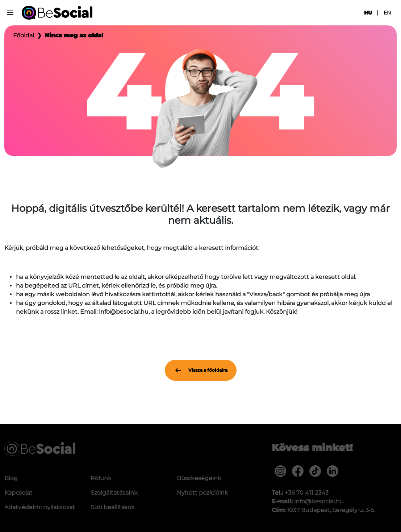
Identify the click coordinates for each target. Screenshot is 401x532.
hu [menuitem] (368, 13)
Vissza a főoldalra (201, 370)
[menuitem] (280, 471)
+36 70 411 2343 (307, 493)
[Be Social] (57, 13)
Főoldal (24, 35)
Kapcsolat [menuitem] (18, 493)
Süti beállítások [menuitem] (113, 507)
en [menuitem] (387, 13)
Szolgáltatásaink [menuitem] (114, 493)
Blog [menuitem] (11, 478)
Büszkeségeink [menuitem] (199, 478)
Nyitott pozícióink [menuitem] (202, 493)
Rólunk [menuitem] (101, 478)
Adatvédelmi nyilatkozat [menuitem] (40, 507)
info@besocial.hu (319, 501)
